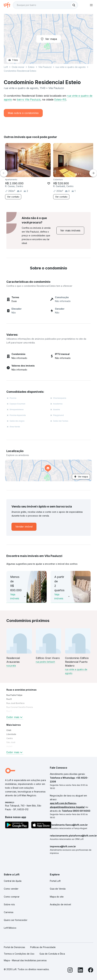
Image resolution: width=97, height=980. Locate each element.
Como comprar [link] (12, 897)
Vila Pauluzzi (45, 67)
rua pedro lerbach (45, 662)
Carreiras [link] (9, 912)
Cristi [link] (9, 730)
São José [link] (11, 742)
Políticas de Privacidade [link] (43, 947)
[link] (70, 231)
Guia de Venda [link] (58, 889)
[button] (48, 470)
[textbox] (45, 5)
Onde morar (18, 67)
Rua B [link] (9, 699)
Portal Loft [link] (55, 881)
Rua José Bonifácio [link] (16, 703)
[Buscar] (74, 5)
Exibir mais (15, 717)
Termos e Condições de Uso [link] (19, 954)
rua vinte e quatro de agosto (71, 67)
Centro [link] (10, 738)
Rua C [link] (9, 711)
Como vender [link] (11, 889)
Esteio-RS (60, 99)
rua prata (11, 666)
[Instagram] (70, 971)
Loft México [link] (10, 928)
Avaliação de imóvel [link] (60, 904)
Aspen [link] (9, 746)
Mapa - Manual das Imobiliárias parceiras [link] (25, 960)
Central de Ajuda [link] (13, 881)
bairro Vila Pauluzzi (29, 99)
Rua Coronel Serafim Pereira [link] (20, 707)
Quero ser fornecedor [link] (16, 920)
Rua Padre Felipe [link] (14, 695)
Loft (6, 67)
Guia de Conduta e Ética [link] (52, 954)
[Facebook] (91, 971)
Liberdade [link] (11, 734)
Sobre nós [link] (9, 904)
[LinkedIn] (80, 971)
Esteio (31, 67)
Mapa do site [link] (57, 897)
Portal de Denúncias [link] (14, 947)
